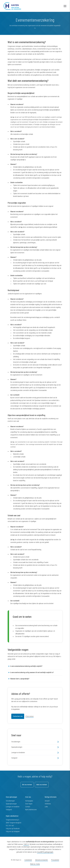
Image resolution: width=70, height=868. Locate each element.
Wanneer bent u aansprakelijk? (20, 679)
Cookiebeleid (28, 860)
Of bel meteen (30, 716)
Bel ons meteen (27, 785)
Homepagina (29, 801)
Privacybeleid (55, 860)
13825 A (26, 844)
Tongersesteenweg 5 (12, 820)
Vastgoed (14, 758)
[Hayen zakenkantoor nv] (12, 6)
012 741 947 (10, 826)
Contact (28, 807)
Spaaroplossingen (17, 747)
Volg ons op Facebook (13, 829)
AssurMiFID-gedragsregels (45, 852)
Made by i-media (35, 864)
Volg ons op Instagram (13, 831)
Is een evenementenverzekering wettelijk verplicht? (26, 666)
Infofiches (48, 804)
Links (46, 807)
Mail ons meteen (42, 785)
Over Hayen (29, 804)
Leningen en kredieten (18, 753)
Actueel (47, 801)
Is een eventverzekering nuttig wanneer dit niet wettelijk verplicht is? (32, 672)
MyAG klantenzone (31, 810)
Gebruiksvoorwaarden (42, 860)
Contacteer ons (18, 716)
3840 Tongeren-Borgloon (14, 823)
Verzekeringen (16, 742)
